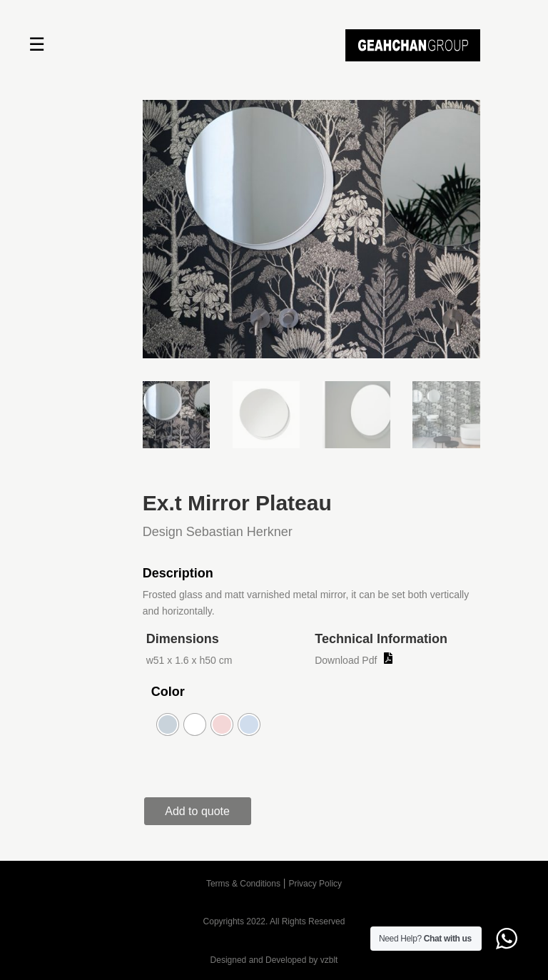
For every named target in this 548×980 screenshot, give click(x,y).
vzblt (329, 960)
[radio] (168, 724)
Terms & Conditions (243, 884)
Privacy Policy (315, 884)
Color (168, 692)
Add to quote (197, 811)
